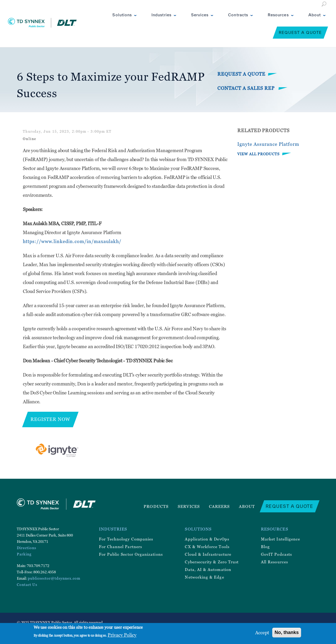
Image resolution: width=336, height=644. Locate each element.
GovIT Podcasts (276, 554)
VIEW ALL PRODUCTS (258, 154)
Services (200, 15)
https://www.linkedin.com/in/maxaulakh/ (72, 241)
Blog (265, 547)
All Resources (274, 562)
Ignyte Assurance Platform (268, 144)
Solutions (122, 15)
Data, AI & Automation (208, 569)
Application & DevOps (207, 539)
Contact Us (27, 584)
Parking (24, 554)
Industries (161, 15)
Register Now (50, 419)
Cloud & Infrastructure (208, 554)
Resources (278, 15)
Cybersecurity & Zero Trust (212, 562)
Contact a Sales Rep (247, 88)
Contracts (238, 15)
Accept (262, 633)
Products (156, 506)
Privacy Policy (122, 635)
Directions (27, 548)
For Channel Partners (120, 547)
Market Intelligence (280, 539)
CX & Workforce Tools (207, 547)
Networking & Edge (204, 577)
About (315, 15)
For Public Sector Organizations (131, 554)
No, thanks (287, 632)
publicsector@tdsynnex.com (54, 578)
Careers (219, 506)
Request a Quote (300, 32)
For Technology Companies (126, 539)
